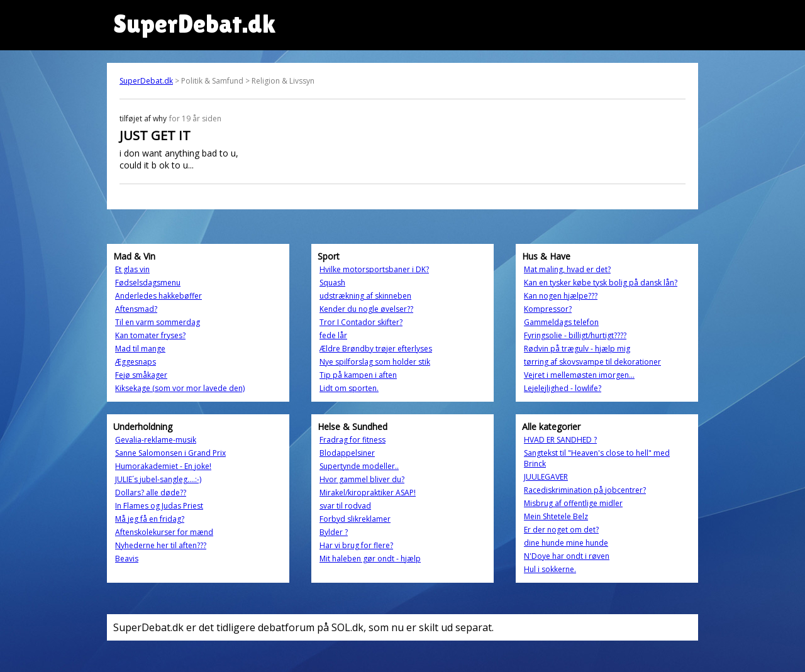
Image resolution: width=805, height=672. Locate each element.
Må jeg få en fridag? (150, 519)
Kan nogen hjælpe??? (561, 296)
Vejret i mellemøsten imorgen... (579, 375)
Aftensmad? (136, 309)
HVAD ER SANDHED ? (560, 440)
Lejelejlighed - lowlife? (563, 388)
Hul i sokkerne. (550, 569)
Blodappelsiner (347, 453)
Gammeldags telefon (561, 322)
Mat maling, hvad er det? (567, 269)
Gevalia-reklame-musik (156, 440)
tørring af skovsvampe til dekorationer (592, 362)
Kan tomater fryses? (150, 335)
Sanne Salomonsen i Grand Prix (170, 453)
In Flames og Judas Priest (159, 506)
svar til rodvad (345, 506)
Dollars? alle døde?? (151, 493)
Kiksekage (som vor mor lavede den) (180, 388)
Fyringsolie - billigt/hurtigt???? (575, 335)
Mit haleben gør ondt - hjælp (370, 559)
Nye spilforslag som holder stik (375, 362)
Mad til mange (140, 349)
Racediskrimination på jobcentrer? (585, 490)
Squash (332, 283)
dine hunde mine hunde (566, 543)
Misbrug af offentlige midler (573, 503)
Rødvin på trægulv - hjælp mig (577, 349)
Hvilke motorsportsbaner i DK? (374, 269)
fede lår (333, 335)
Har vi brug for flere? (356, 545)
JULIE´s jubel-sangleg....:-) (158, 479)
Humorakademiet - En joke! (163, 466)
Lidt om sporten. (349, 388)
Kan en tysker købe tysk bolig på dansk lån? (601, 283)
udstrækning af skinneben (365, 296)
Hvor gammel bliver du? (362, 479)
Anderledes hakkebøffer (158, 296)
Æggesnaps (136, 362)
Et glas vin (132, 269)
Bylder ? (334, 532)
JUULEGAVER (546, 477)
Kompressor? (548, 309)
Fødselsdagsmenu (148, 283)
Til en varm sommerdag (158, 322)
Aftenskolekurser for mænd (164, 532)
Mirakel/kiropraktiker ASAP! (368, 493)
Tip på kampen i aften (358, 375)
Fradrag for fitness (353, 440)
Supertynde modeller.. (359, 466)
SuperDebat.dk (146, 81)
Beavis (127, 559)
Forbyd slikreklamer (355, 519)
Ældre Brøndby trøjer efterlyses (376, 349)
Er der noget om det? (561, 530)
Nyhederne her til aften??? (161, 545)
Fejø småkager (141, 375)
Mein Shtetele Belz (556, 516)
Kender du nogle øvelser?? (366, 309)
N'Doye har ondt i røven (567, 556)
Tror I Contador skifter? (361, 322)
